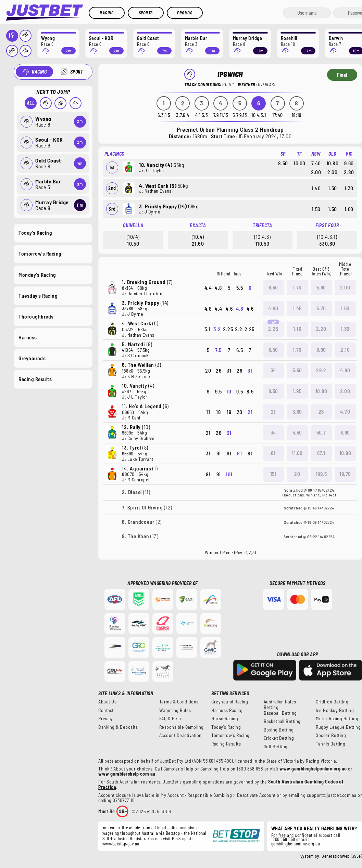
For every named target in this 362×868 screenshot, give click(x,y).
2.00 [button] (345, 287)
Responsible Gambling (182, 727)
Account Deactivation (180, 735)
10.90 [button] (345, 453)
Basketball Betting (282, 721)
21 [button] (273, 412)
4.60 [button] (273, 308)
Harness (28, 337)
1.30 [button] (345, 329)
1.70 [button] (297, 287)
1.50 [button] (345, 308)
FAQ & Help (170, 718)
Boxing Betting (279, 730)
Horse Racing (225, 718)
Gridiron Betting (332, 702)
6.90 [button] (345, 432)
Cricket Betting (279, 738)
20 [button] (297, 474)
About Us (107, 702)
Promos (185, 13)
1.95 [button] (297, 391)
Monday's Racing (37, 274)
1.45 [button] (297, 308)
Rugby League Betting (338, 727)
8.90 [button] (321, 350)
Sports (146, 13)
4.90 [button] (345, 370)
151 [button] (273, 474)
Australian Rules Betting (280, 704)
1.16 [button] (297, 329)
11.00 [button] (297, 453)
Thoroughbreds (36, 316)
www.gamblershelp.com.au (127, 774)
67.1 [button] (321, 453)
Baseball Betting (280, 713)
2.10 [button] (345, 350)
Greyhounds (32, 358)
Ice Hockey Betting (335, 710)
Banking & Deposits (118, 727)
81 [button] (273, 453)
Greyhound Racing (230, 702)
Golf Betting (276, 747)
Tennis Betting (330, 744)
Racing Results (35, 379)
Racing (107, 13)
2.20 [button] (321, 329)
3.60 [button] (297, 412)
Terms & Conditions (179, 702)
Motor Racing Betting (337, 718)
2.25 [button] (273, 329)
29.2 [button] (321, 370)
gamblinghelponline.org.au (296, 844)
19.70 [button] (345, 474)
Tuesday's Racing (38, 295)
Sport (76, 72)
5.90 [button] (321, 287)
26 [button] (321, 412)
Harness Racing (227, 710)
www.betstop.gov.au (121, 844)
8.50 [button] (273, 391)
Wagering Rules (175, 710)
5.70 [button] (321, 308)
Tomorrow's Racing (40, 254)
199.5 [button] (321, 474)
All (30, 103)
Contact (106, 710)
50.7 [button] (321, 432)
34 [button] (273, 370)
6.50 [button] (273, 287)
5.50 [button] (297, 370)
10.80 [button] (321, 391)
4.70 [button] (345, 412)
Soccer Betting (331, 735)
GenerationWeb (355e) (342, 856)
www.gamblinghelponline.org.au (313, 769)
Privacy (106, 718)
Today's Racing (35, 233)
